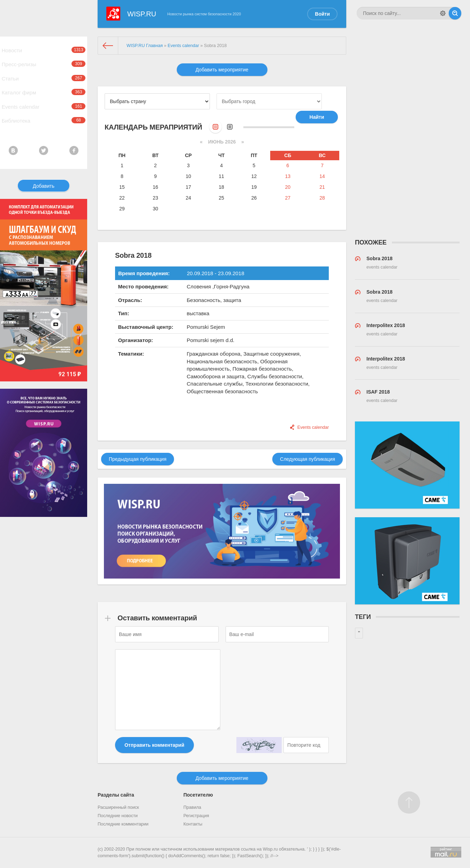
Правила (192, 807)
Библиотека (44, 141)
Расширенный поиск (118, 807)
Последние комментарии (123, 824)
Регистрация (196, 816)
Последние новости (118, 816)
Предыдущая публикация (138, 459)
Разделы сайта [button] (116, 795)
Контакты (193, 824)
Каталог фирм (44, 105)
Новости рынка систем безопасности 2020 (204, 14)
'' (359, 633)
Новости (44, 52)
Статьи (44, 87)
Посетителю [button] (198, 795)
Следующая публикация (308, 459)
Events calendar (44, 123)
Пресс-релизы (44, 70)
